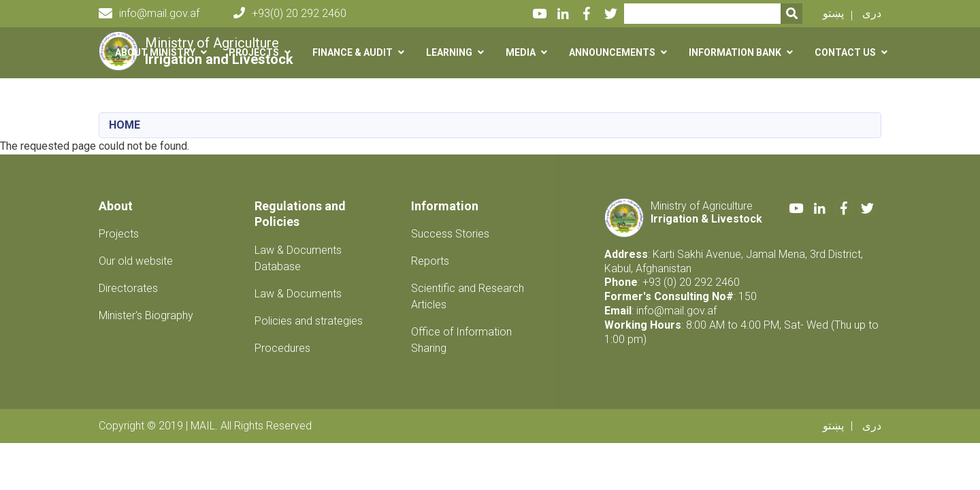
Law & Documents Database (298, 258)
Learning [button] (449, 52)
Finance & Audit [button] (353, 52)
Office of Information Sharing (461, 340)
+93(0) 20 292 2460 (290, 13)
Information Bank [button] (735, 52)
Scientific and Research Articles (468, 296)
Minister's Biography (146, 315)
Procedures (282, 348)
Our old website (136, 261)
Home (125, 125)
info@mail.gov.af (149, 14)
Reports (430, 261)
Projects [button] (254, 52)
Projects (119, 234)
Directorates (128, 288)
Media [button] (521, 52)
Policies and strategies (309, 321)
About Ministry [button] (155, 52)
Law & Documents (298, 294)
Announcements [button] (612, 52)
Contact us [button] (845, 52)
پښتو (833, 13)
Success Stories (450, 234)
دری (872, 13)
